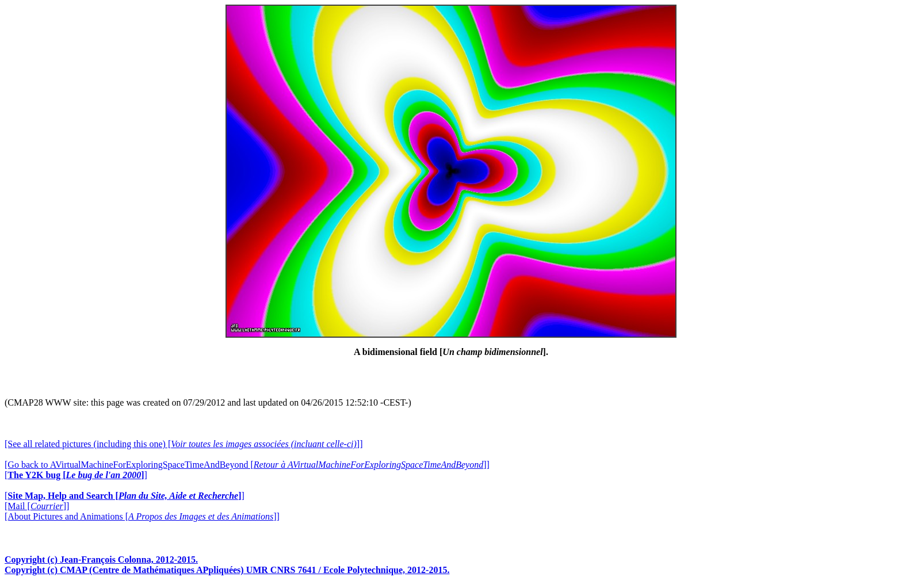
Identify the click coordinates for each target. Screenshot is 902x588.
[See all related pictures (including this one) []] (184, 444)
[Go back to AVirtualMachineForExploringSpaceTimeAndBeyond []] (247, 465)
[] (76, 475)
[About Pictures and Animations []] (142, 516)
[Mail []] (37, 506)
